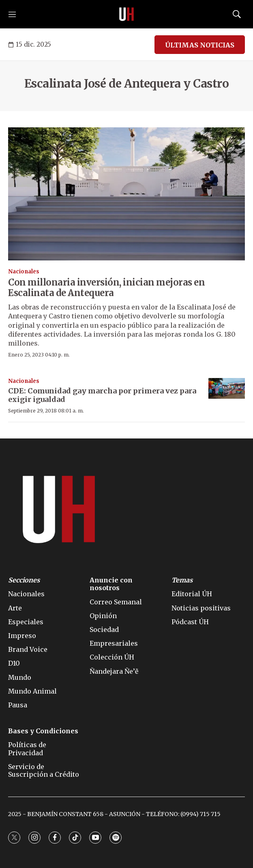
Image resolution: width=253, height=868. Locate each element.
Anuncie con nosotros (111, 584)
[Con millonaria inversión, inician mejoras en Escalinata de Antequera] (126, 194)
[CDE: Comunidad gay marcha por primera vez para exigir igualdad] (227, 388)
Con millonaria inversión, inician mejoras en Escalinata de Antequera (106, 288)
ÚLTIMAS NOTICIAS (200, 45)
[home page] (126, 14)
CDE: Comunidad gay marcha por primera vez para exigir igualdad (102, 395)
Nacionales (24, 272)
